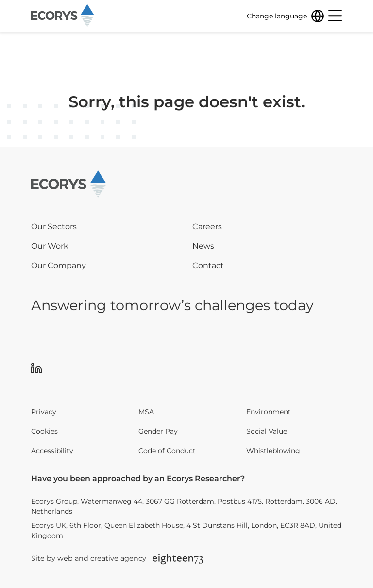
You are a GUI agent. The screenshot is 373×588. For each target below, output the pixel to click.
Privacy (44, 412)
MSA (146, 412)
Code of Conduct (167, 451)
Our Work (50, 246)
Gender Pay (158, 431)
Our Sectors (54, 227)
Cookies (44, 431)
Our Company (59, 265)
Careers (207, 227)
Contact (208, 265)
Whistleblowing (273, 451)
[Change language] (286, 16)
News (203, 246)
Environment (269, 412)
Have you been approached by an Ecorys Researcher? (138, 479)
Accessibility (52, 451)
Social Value (267, 431)
